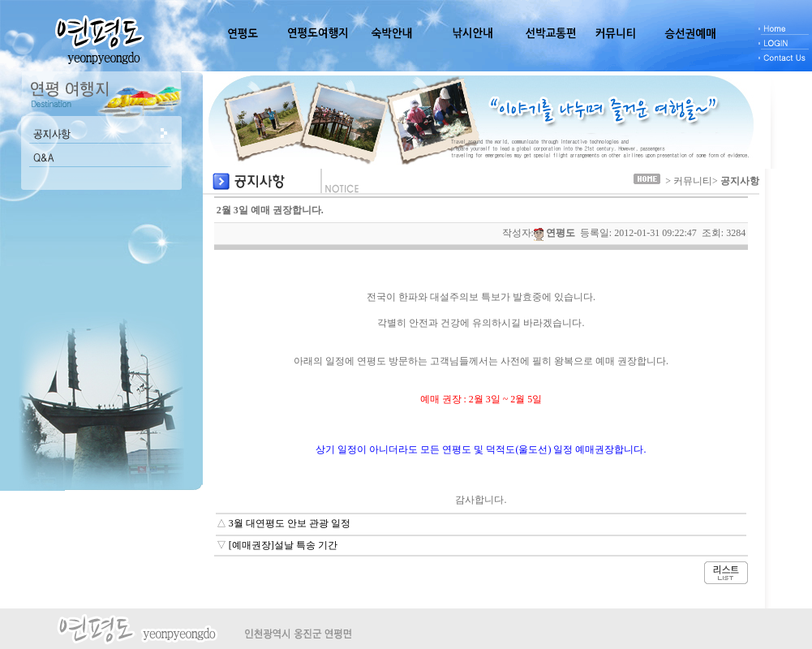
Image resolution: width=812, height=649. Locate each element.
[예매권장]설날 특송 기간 (283, 545)
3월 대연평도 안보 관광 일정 (290, 523)
